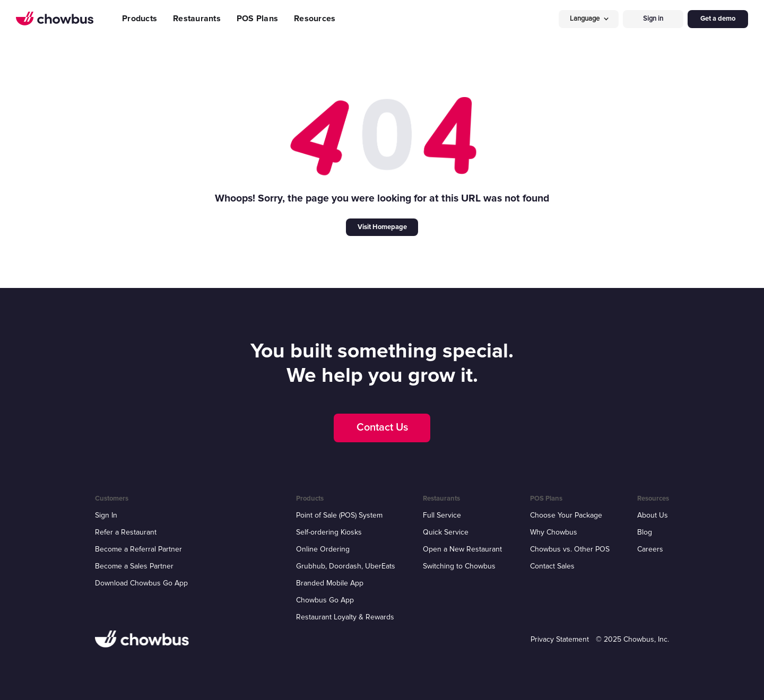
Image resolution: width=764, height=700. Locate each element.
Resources (315, 19)
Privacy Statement (560, 639)
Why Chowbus (554, 532)
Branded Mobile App (330, 583)
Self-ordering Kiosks (329, 532)
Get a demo (718, 19)
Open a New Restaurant (462, 549)
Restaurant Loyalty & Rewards (345, 617)
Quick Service (446, 532)
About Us (653, 515)
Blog (645, 532)
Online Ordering (323, 549)
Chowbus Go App (325, 600)
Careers (650, 549)
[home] (55, 19)
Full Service (442, 515)
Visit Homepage (382, 227)
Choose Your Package (566, 515)
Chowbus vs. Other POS (570, 549)
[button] (589, 19)
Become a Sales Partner (134, 566)
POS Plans (257, 19)
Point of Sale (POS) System (339, 515)
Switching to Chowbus (459, 566)
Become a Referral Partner (138, 549)
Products (140, 19)
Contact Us (382, 427)
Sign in (653, 19)
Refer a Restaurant (126, 532)
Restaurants (197, 19)
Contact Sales (552, 566)
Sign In (106, 515)
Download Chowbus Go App (141, 583)
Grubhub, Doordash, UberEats (346, 566)
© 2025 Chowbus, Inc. (632, 639)
